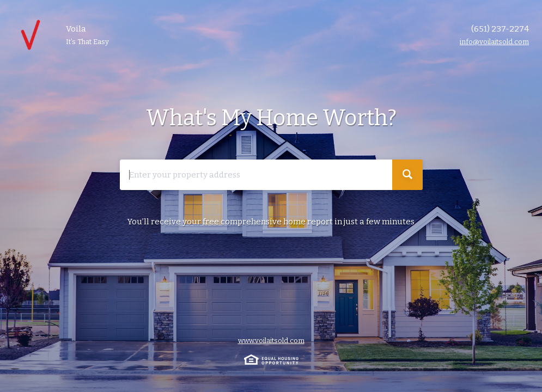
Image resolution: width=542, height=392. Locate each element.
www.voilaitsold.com (271, 341)
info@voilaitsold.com (494, 42)
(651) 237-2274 (500, 29)
